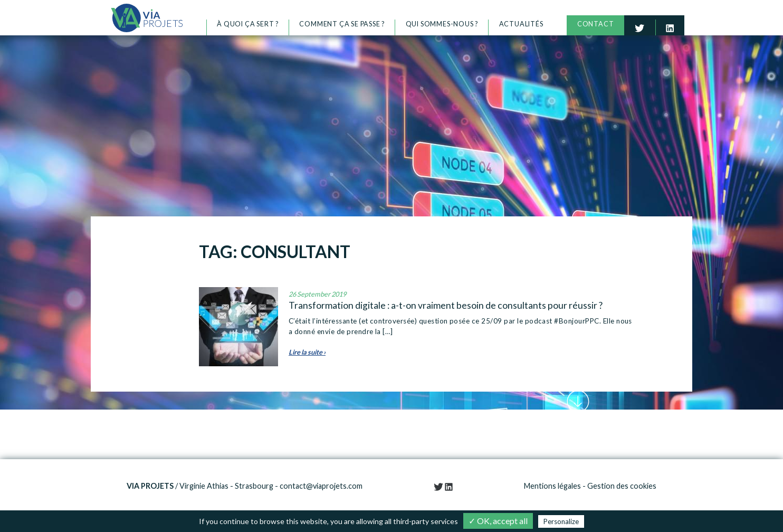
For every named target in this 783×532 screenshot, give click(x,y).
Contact (596, 24)
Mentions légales (552, 486)
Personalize (561, 521)
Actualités (521, 24)
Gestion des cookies (622, 486)
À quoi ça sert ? (248, 24)
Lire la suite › (307, 352)
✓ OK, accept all (498, 521)
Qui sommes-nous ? (442, 24)
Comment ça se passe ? (342, 24)
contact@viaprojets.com (321, 486)
